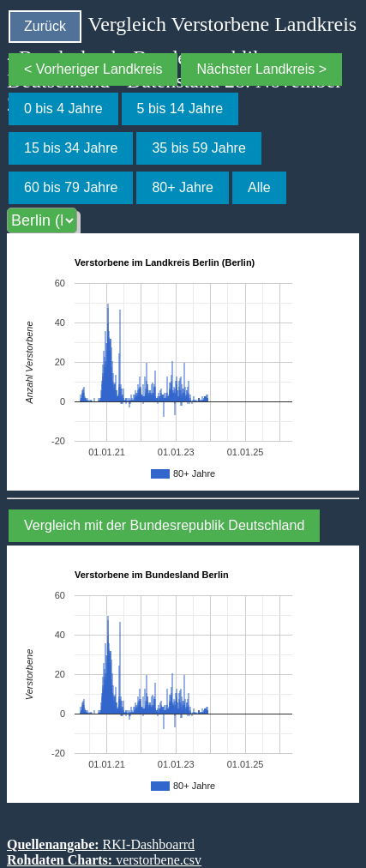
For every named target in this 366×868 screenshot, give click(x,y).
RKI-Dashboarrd (149, 844)
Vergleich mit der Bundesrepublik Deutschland (164, 525)
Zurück (45, 26)
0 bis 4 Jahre (63, 108)
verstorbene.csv (159, 860)
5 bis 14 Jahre (180, 108)
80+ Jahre (183, 187)
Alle (259, 187)
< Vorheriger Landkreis (93, 69)
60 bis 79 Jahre (71, 187)
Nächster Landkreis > (261, 69)
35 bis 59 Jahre (198, 148)
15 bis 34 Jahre (71, 148)
